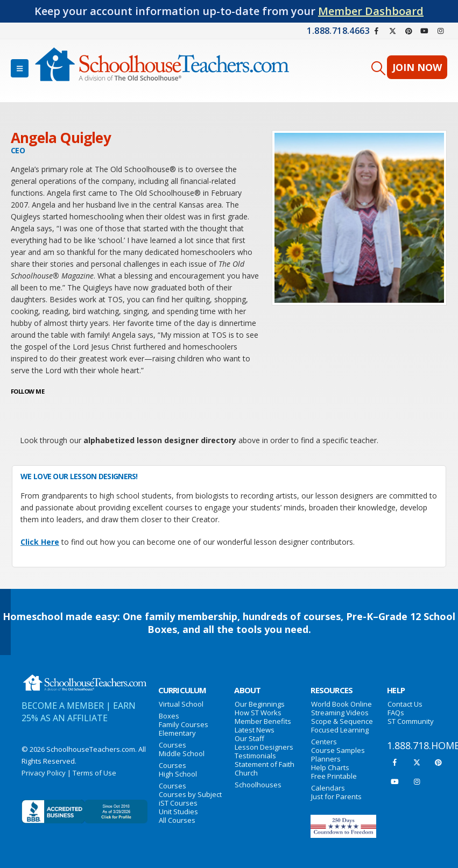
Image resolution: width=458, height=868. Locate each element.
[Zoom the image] (84, 680)
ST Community (411, 721)
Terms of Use (94, 773)
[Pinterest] (408, 31)
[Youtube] (425, 31)
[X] (393, 31)
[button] (20, 68)
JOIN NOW (417, 67)
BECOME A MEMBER (63, 706)
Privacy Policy (44, 773)
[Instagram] (440, 31)
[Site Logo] (162, 68)
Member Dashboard (371, 11)
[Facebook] (377, 31)
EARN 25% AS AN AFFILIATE (79, 712)
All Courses (177, 820)
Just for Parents (336, 796)
